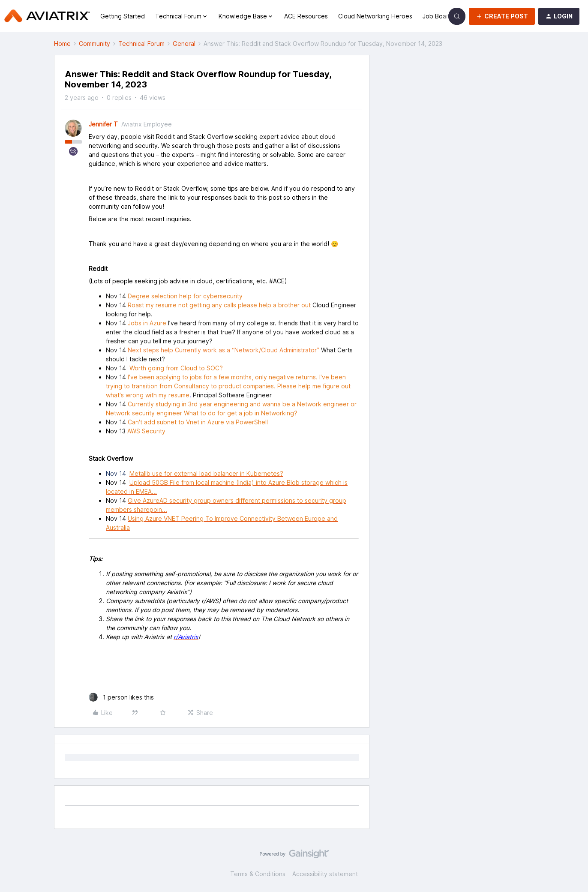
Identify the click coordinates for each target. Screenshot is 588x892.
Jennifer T (103, 124)
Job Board (437, 16)
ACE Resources (306, 16)
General (184, 44)
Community (94, 44)
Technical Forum (141, 44)
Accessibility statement (325, 874)
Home (62, 44)
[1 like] (121, 697)
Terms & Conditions (258, 874)
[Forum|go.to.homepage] (47, 16)
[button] (502, 16)
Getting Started (123, 16)
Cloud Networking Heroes (375, 16)
